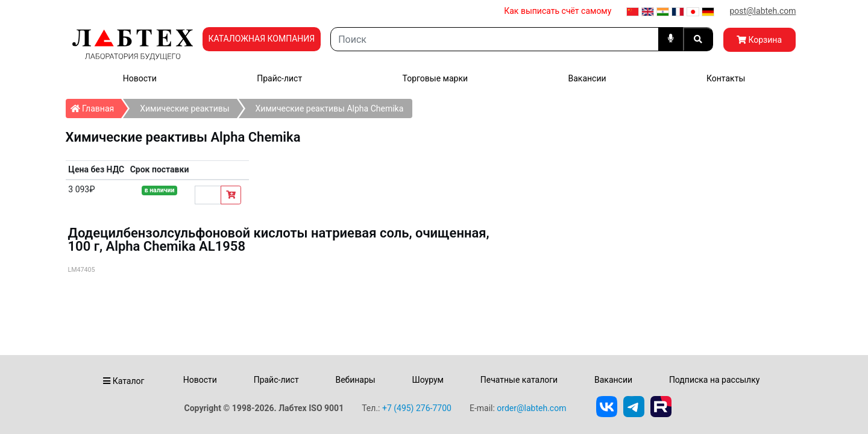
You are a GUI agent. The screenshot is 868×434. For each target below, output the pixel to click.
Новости (140, 78)
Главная (96, 106)
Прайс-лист (279, 78)
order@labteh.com (531, 408)
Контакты (726, 78)
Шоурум (427, 380)
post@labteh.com (763, 11)
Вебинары (355, 380)
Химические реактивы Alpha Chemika (330, 108)
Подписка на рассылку (715, 380)
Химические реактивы (184, 108)
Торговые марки (436, 78)
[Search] (494, 39)
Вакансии (587, 78)
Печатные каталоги (519, 380)
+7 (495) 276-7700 (417, 408)
